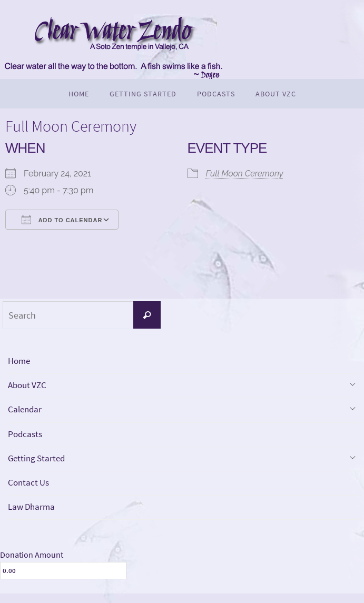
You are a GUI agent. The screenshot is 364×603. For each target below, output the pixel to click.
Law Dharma (33, 515)
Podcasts (26, 438)
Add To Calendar (62, 220)
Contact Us (30, 490)
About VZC (29, 387)
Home (20, 362)
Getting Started (38, 464)
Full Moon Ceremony (245, 174)
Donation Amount (32, 564)
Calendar (26, 413)
